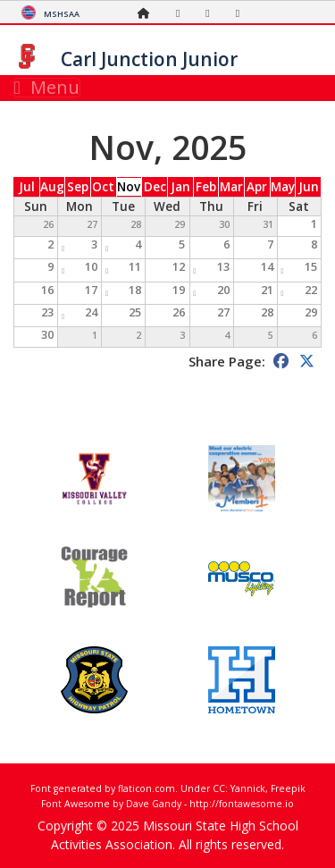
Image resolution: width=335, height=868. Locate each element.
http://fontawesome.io (242, 804)
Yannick (248, 788)
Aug (52, 187)
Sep (78, 187)
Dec (155, 187)
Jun (309, 187)
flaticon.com (147, 788)
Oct (103, 187)
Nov (129, 187)
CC (219, 788)
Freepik (288, 788)
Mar (231, 187)
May (283, 187)
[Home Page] (148, 13)
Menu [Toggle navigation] (47, 88)
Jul (27, 187)
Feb (206, 187)
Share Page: (227, 361)
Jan (180, 187)
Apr (257, 187)
